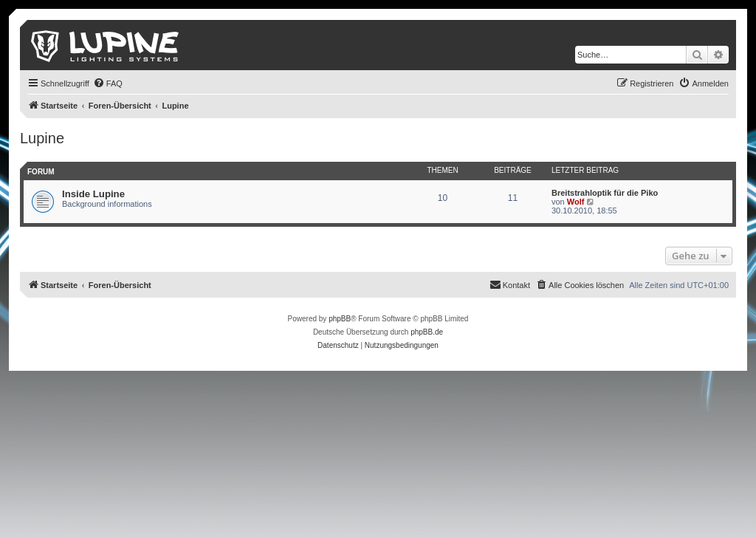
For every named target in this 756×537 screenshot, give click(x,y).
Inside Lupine (93, 194)
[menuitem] (108, 83)
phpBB (340, 319)
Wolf (576, 202)
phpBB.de (427, 332)
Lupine (42, 138)
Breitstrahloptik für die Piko (605, 193)
